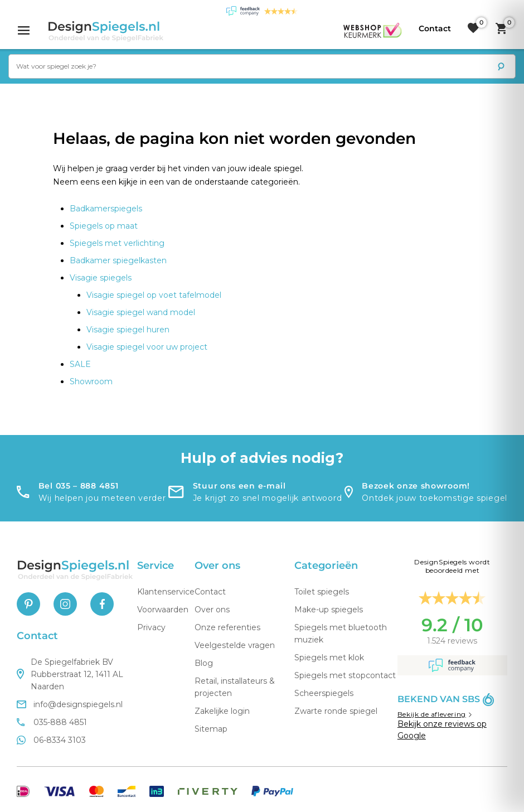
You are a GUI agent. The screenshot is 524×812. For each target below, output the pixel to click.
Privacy (151, 627)
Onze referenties (227, 627)
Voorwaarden (163, 610)
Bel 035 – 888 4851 (79, 486)
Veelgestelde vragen (235, 645)
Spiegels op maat (104, 226)
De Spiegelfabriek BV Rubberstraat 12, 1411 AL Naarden (70, 674)
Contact (210, 592)
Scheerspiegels (324, 693)
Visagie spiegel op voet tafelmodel (154, 295)
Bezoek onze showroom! (416, 486)
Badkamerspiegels (106, 209)
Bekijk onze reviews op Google (442, 730)
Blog (204, 663)
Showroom (91, 381)
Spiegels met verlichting (117, 243)
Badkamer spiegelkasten (118, 260)
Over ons (212, 610)
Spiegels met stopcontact (345, 675)
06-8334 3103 (51, 740)
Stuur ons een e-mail (239, 486)
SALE (80, 364)
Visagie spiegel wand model (141, 312)
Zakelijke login (222, 711)
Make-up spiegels (329, 610)
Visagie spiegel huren (128, 330)
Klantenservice (166, 592)
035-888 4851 (52, 722)
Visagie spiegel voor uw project (147, 347)
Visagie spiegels (101, 278)
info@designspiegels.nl (70, 704)
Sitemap (211, 729)
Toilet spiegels (322, 592)
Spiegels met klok (329, 658)
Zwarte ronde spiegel (336, 711)
